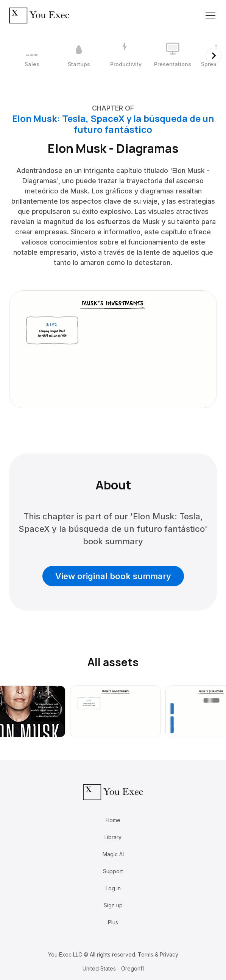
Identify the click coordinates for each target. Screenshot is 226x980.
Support (113, 871)
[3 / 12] (126, 56)
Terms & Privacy (158, 954)
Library (113, 837)
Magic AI (113, 854)
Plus (113, 922)
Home (113, 820)
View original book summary (113, 576)
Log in (113, 888)
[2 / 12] (79, 56)
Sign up (113, 905)
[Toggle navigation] (210, 16)
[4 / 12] (173, 56)
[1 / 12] (32, 56)
